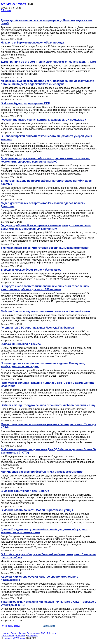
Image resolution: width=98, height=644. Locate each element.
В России (6, 10)
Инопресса (33, 636)
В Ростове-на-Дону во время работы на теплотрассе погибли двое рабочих (46, 182)
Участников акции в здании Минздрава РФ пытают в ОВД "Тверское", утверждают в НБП (48, 603)
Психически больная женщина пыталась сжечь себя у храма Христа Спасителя (47, 384)
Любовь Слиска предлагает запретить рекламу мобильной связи (45, 311)
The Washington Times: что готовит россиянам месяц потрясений (45, 248)
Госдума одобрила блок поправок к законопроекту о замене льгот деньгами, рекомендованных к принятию (46, 227)
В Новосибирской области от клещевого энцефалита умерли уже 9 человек (46, 138)
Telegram (51, 633)
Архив (22, 633)
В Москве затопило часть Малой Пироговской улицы (37, 510)
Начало (5, 633)
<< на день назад (11, 626)
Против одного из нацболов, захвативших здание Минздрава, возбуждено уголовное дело (43, 365)
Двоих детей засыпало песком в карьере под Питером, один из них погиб (47, 22)
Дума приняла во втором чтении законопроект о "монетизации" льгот (48, 62)
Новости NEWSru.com (15, 638)
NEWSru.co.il (8, 636)
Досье (14, 633)
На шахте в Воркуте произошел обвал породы (32, 43)
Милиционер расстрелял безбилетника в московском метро (42, 472)
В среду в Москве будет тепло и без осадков (31, 270)
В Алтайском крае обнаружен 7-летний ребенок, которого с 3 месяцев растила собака (48, 556)
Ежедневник (33, 633)
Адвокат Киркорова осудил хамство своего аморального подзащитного (40, 578)
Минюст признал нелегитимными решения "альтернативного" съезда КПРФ (48, 426)
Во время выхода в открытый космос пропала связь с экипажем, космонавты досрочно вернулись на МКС (45, 160)
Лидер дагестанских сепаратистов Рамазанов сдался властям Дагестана (43, 205)
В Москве (21, 636)
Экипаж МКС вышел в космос (21, 344)
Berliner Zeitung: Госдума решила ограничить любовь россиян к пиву (48, 405)
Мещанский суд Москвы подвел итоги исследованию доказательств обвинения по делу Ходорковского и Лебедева (47, 82)
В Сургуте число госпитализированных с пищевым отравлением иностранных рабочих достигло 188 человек (45, 288)
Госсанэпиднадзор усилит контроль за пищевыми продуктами (43, 120)
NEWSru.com (13, 4)
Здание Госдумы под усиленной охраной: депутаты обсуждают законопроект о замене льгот (44, 531)
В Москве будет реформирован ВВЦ (25, 103)
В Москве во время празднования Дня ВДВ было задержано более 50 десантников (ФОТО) (48, 451)
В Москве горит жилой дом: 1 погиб (25, 491)
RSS (43, 633)
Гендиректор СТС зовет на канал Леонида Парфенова (37, 328)
